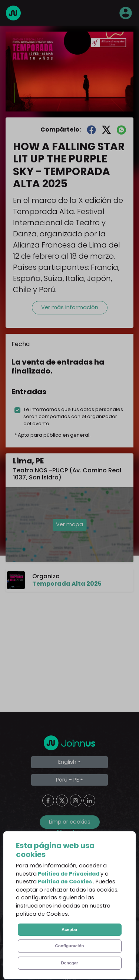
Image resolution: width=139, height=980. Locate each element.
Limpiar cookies (70, 822)
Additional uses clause (69, 941)
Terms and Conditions (70, 882)
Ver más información (70, 307)
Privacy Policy (69, 897)
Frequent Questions (70, 867)
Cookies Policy (69, 911)
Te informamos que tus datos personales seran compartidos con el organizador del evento (73, 416)
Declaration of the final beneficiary (69, 926)
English (67, 762)
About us (70, 852)
